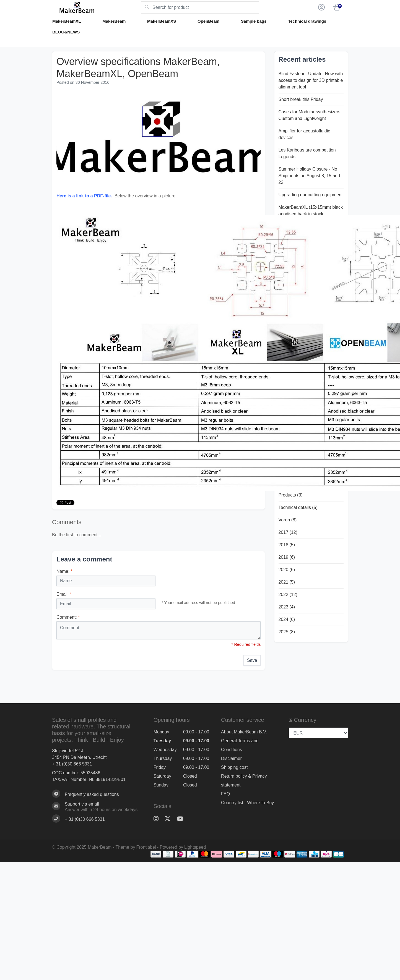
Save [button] (252, 660)
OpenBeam (208, 21)
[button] (321, 7)
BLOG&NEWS (66, 32)
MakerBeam (114, 21)
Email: (64, 594)
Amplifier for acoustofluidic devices (304, 134)
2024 (287, 619)
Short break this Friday (301, 99)
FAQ (225, 794)
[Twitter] (170, 819)
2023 (287, 607)
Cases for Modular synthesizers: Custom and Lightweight (310, 115)
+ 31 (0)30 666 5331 (72, 764)
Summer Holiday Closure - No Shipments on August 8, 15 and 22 (309, 176)
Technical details (298, 507)
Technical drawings (307, 21)
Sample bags (254, 21)
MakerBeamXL (67, 21)
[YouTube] (182, 819)
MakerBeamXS (162, 21)
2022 (288, 594)
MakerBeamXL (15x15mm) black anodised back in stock (311, 211)
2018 (287, 545)
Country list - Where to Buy (247, 803)
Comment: (68, 617)
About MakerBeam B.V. (244, 732)
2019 (287, 557)
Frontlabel (146, 847)
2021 (287, 582)
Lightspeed (195, 847)
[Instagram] (158, 819)
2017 (288, 532)
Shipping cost (234, 767)
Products (291, 495)
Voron (288, 520)
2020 (287, 570)
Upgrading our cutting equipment (311, 195)
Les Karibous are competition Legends (307, 153)
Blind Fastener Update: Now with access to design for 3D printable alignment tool (311, 80)
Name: (64, 571)
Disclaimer (231, 758)
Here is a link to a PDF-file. (84, 196)
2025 (287, 632)
